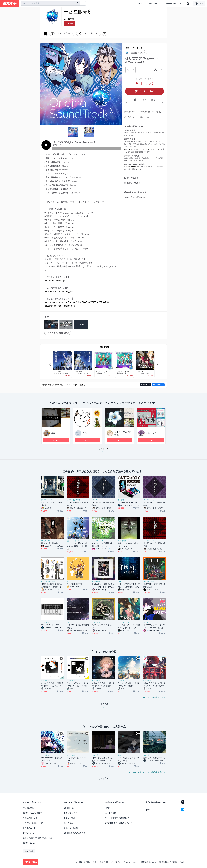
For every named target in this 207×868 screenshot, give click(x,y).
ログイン (138, 3)
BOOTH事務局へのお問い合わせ (119, 823)
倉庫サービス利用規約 (101, 862)
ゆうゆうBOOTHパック (151, 149)
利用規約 (88, 862)
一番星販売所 (104, 347)
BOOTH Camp (29, 843)
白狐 (85, 433)
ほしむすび (69, 19)
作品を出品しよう (174, 3)
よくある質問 (111, 813)
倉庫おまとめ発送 (71, 828)
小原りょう (151, 433)
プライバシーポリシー (130, 862)
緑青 (53, 433)
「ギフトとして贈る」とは (138, 117)
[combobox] (50, 3)
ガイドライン (116, 862)
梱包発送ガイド (29, 828)
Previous (42, 84)
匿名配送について (30, 818)
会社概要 (79, 862)
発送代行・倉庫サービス (33, 823)
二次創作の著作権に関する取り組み (37, 838)
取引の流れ (131, 178)
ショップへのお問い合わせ (135, 197)
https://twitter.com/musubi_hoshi (60, 291)
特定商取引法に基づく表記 (135, 192)
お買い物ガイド (70, 813)
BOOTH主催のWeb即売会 (75, 833)
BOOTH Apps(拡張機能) (33, 813)
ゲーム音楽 (138, 48)
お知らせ (109, 808)
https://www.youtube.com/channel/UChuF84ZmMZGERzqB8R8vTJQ (77, 302)
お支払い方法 (132, 183)
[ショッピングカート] (188, 3)
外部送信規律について (148, 862)
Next (120, 84)
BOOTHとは (154, 3)
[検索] (77, 4)
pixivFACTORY (130, 167)
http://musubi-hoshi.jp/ (55, 281)
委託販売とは (28, 833)
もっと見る (103, 451)
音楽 (127, 48)
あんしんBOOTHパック (133, 149)
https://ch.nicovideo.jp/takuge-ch (60, 306)
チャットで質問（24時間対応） (118, 818)
